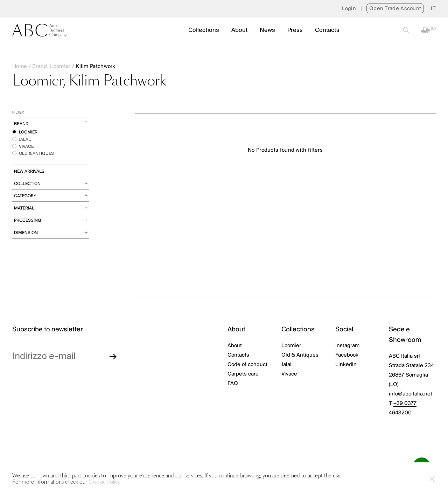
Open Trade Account (395, 9)
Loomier (291, 346)
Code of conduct (247, 365)
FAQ (233, 384)
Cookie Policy (104, 482)
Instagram (347, 346)
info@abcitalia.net (411, 394)
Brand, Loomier (51, 67)
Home (20, 67)
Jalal (286, 365)
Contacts (327, 30)
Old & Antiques (300, 355)
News (267, 30)
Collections (204, 30)
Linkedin (346, 365)
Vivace (289, 374)
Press (295, 30)
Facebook (347, 355)
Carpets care (243, 374)
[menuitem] (433, 9)
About (239, 30)
